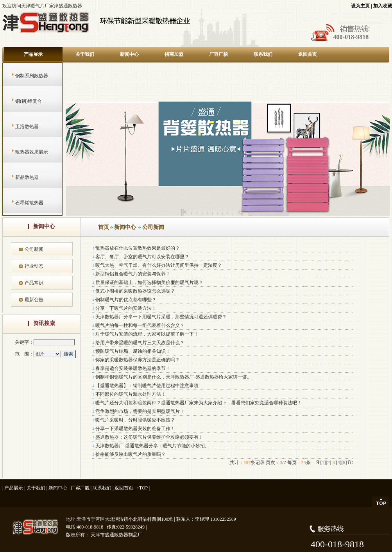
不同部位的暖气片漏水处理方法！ (131, 394)
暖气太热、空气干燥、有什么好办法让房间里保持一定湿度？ (159, 265)
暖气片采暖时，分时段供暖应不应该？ (135, 420)
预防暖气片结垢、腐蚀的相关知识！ (133, 351)
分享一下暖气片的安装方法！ (126, 308)
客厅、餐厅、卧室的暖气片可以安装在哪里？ (142, 257)
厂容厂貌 (218, 54)
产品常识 (34, 283)
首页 (104, 227)
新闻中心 (129, 54)
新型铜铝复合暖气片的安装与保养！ (133, 274)
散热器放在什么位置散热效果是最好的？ (138, 248)
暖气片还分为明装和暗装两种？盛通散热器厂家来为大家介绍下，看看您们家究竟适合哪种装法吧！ (199, 403)
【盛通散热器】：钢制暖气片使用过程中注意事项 (147, 386)
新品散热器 (19, 177)
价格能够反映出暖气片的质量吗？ (131, 454)
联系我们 (263, 54)
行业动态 (34, 266)
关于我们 (85, 54)
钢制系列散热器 (24, 76)
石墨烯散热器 (22, 203)
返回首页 (308, 54)
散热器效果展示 (24, 152)
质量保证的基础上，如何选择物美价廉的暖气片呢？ (149, 282)
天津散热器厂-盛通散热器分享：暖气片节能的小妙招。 (152, 446)
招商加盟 (174, 54)
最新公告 (34, 300)
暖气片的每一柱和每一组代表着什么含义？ (140, 325)
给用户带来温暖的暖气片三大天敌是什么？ (140, 343)
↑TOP (142, 488)
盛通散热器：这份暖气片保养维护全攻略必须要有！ (149, 437)
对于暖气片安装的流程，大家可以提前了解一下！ (147, 334)
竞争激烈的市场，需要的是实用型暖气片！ (140, 411)
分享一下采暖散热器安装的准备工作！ (135, 429)
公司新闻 (34, 249)
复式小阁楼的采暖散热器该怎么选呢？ (135, 291)
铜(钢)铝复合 (21, 101)
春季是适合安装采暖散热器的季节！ (133, 368)
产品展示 (33, 54)
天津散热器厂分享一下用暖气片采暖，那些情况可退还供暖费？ (161, 317)
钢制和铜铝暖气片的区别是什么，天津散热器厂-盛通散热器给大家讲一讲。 (174, 377)
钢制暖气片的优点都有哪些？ (126, 300)
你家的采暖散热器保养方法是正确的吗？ (138, 360)
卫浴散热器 (19, 127)
